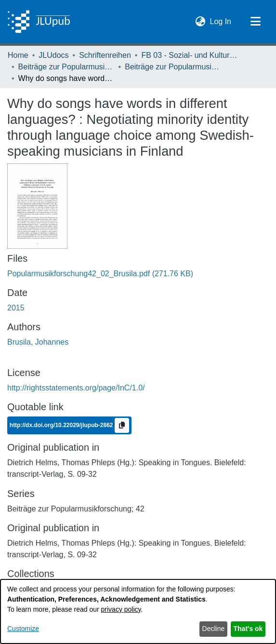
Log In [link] (221, 20)
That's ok (248, 629)
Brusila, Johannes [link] (38, 342)
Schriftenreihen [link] (105, 55)
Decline (214, 629)
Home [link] (18, 55)
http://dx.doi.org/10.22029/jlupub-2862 (62, 425)
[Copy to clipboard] (122, 425)
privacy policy (121, 609)
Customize (23, 629)
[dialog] (138, 611)
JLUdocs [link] (53, 55)
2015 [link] (16, 308)
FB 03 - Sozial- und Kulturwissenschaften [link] (189, 55)
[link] (100, 274)
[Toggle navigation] (255, 22)
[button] (201, 22)
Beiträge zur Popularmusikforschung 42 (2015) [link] (173, 67)
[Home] (39, 22)
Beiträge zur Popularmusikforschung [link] (66, 67)
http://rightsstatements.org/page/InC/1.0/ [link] (76, 388)
